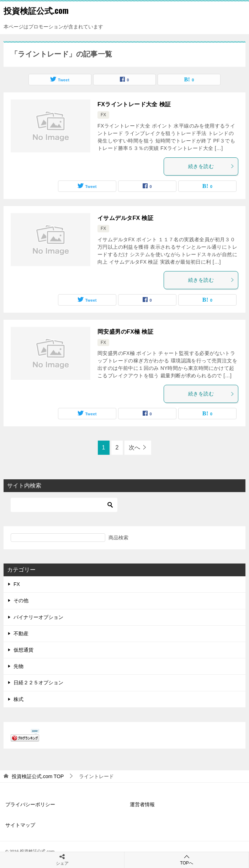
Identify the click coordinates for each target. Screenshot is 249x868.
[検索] (64, 505)
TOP (38, 776)
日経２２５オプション (38, 683)
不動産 (21, 634)
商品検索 (118, 538)
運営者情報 (142, 804)
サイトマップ (20, 825)
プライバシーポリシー (30, 804)
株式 (18, 699)
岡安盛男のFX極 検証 (125, 332)
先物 (18, 666)
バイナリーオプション (38, 617)
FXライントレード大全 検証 (134, 104)
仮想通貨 (23, 650)
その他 (21, 600)
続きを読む (211, 166)
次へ (134, 448)
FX (103, 115)
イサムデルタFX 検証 (125, 218)
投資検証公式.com (36, 10)
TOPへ (187, 860)
